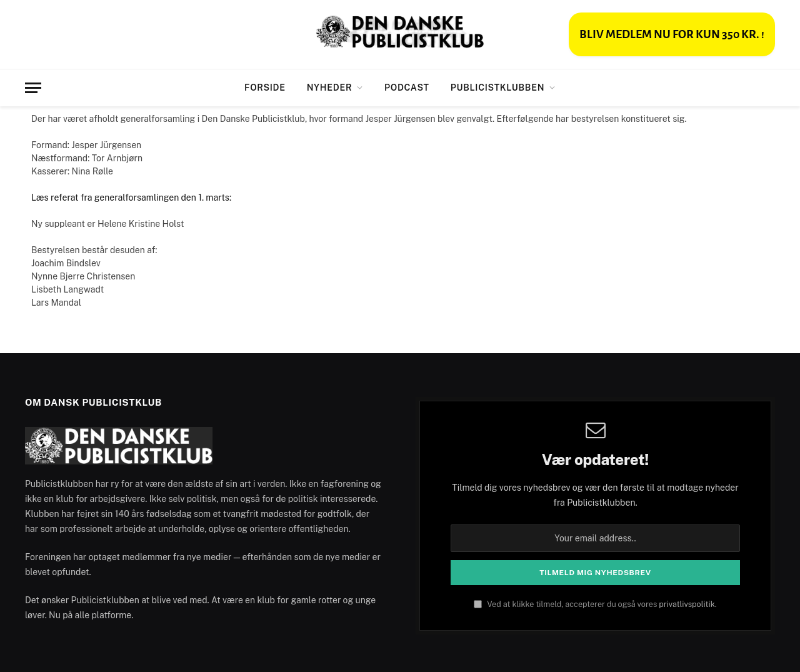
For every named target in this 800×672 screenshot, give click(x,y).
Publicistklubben (498, 88)
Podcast (407, 88)
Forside (265, 88)
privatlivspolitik (687, 604)
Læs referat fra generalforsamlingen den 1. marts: (132, 198)
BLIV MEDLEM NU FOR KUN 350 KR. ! (672, 34)
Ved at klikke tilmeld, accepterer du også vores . (595, 604)
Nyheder (330, 88)
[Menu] (33, 88)
